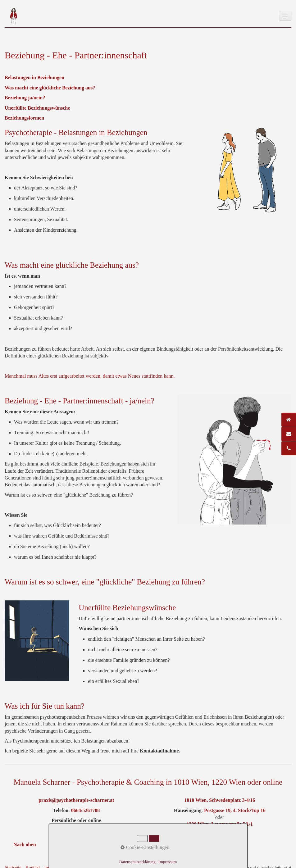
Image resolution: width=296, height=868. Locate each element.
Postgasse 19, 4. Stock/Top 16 (234, 810)
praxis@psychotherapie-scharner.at (76, 800)
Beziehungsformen (24, 118)
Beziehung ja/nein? (25, 98)
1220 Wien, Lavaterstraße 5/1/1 (220, 824)
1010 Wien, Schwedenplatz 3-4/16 (220, 800)
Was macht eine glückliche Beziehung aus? (50, 88)
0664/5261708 (85, 810)
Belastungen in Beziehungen (34, 77)
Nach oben (25, 845)
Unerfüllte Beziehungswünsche (37, 108)
